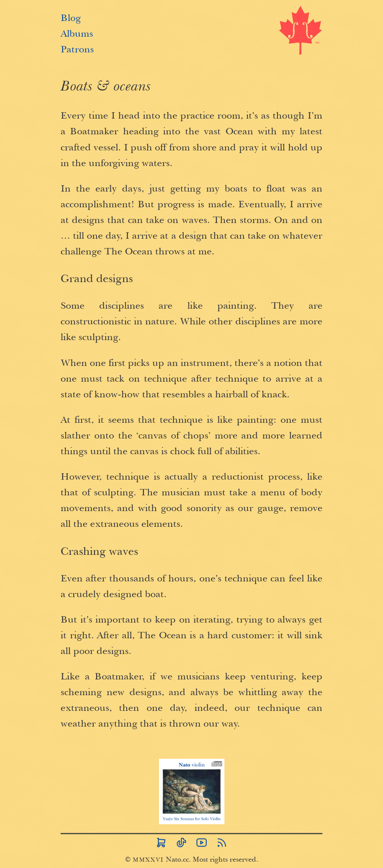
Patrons (77, 48)
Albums (77, 32)
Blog (71, 16)
